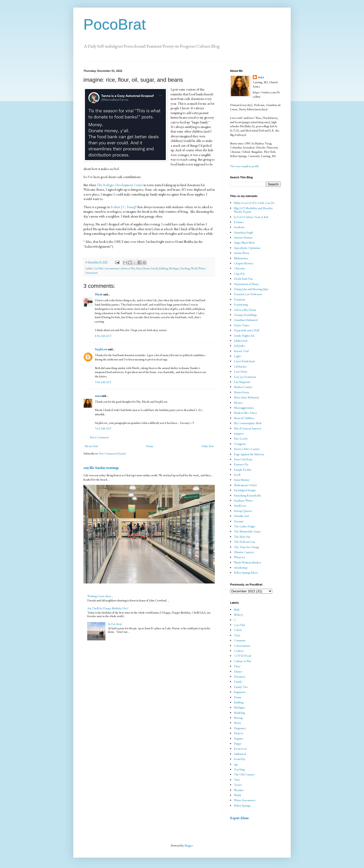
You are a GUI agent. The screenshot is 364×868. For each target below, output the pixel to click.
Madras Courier (243, 387)
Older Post (207, 446)
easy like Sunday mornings (101, 468)
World (194, 268)
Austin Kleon (242, 253)
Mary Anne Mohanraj (246, 397)
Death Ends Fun (243, 279)
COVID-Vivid (242, 656)
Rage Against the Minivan (249, 454)
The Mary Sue (242, 537)
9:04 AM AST (103, 382)
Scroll (237, 475)
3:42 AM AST (103, 428)
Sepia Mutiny (242, 480)
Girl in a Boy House (245, 310)
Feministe (240, 299)
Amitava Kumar (243, 237)
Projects (238, 733)
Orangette (240, 444)
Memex (238, 403)
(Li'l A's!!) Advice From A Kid (251, 217)
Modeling (239, 713)
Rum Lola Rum (243, 459)
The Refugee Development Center (120, 185)
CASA (238, 630)
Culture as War (127, 268)
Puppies (238, 739)
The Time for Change (247, 547)
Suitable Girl (241, 516)
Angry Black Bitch (244, 243)
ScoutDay (240, 759)
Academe (239, 227)
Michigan (174, 268)
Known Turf (241, 351)
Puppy (238, 744)
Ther (237, 780)
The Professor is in (244, 542)
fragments (240, 692)
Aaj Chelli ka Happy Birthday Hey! (108, 608)
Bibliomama (241, 258)
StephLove (101, 349)
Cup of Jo (239, 274)
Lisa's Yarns (241, 372)
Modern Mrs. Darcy (245, 413)
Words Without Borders (247, 562)
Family (155, 268)
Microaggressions (244, 408)
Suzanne (239, 521)
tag (236, 764)
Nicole (99, 294)
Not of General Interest (247, 428)
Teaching (185, 268)
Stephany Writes (243, 501)
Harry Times (242, 325)
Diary (139, 268)
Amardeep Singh (243, 232)
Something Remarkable (247, 495)
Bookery (238, 615)
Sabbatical (240, 754)
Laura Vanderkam (244, 361)
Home (150, 446)
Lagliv (237, 356)
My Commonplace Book (248, 423)
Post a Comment (99, 437)
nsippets (239, 433)
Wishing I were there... (100, 596)
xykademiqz (241, 568)
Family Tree (241, 687)
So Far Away (115, 624)
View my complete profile (245, 166)
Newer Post (91, 446)
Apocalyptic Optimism (247, 248)
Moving (238, 718)
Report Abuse (239, 818)
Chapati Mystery (244, 263)
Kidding (164, 268)
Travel (238, 785)
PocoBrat (115, 24)
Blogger (189, 845)
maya (98, 396)
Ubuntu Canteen (244, 552)
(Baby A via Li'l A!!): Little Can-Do (254, 203)
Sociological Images (245, 490)
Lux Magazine (242, 382)
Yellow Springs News (246, 573)
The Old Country (244, 774)
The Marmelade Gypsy (247, 531)
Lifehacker (240, 366)
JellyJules (239, 346)
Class (237, 635)
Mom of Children (244, 418)
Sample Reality (243, 470)
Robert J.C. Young (123, 207)
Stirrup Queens (243, 511)
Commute (240, 640)
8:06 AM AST (103, 336)
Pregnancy (240, 728)
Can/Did (98, 268)
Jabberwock (241, 341)
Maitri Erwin (241, 392)
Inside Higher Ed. (244, 336)
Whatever (240, 557)
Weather (239, 790)
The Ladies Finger (245, 526)
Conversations (111, 268)
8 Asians (239, 222)
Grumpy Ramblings (245, 315)
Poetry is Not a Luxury (247, 449)
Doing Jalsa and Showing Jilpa (251, 289)
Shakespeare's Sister (245, 485)
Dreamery (240, 677)
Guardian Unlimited (246, 320)
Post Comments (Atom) (112, 453)
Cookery (239, 651)
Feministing (241, 305)
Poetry (237, 723)
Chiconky (240, 268)
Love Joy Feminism (245, 377)
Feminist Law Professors (248, 294)
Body (237, 610)
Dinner (146, 268)
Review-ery (240, 749)
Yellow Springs (242, 806)
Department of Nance (247, 284)
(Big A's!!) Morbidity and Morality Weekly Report (253, 210)
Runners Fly (241, 464)
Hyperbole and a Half (247, 330)
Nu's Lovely (241, 439)
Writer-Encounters (245, 800)
